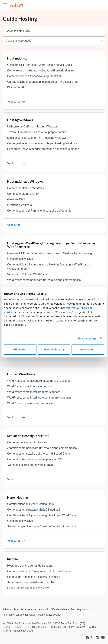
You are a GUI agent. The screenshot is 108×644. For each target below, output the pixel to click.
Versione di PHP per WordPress (27, 274)
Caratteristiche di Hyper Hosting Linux (31, 504)
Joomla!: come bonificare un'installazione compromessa (42, 448)
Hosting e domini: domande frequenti (30, 566)
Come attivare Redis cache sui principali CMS (36, 459)
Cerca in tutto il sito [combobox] (18, 31)
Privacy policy (10, 609)
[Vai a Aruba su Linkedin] (97, 638)
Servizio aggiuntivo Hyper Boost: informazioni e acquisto (42, 526)
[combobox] (51, 41)
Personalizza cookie (49, 615)
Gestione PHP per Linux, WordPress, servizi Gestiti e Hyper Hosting (50, 253)
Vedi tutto (16, 101)
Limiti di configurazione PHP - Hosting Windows (37, 138)
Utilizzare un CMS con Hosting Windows (32, 126)
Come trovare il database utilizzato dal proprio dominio (41, 70)
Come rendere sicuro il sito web (27, 442)
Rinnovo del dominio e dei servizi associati (34, 577)
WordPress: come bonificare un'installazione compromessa (44, 280)
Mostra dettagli (88, 338)
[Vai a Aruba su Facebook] (87, 638)
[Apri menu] (5, 5)
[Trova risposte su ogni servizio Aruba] (16, 5)
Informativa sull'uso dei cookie (19, 615)
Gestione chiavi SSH (20, 259)
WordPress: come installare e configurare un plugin (39, 398)
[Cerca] (102, 41)
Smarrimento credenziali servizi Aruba (31, 582)
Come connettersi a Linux (23, 194)
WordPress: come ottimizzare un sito (30, 403)
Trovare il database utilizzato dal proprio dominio (37, 132)
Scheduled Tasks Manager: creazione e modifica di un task (44, 149)
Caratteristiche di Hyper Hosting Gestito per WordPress (42, 515)
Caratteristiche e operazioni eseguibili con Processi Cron (42, 82)
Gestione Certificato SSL (23, 205)
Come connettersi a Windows (25, 188)
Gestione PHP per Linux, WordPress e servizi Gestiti (40, 65)
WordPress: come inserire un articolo (30, 386)
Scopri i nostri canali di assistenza (28, 588)
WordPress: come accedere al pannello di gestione (39, 381)
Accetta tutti (88, 349)
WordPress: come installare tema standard (34, 392)
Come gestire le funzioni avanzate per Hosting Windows (42, 143)
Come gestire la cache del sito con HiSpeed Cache (39, 454)
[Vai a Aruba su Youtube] (103, 638)
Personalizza (54, 349)
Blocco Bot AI (16, 87)
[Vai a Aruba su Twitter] (92, 638)
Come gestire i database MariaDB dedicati (34, 510)
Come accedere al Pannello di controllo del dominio (39, 211)
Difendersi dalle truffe (62, 609)
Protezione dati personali (34, 609)
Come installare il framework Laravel (30, 465)
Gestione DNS (16, 199)
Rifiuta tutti (20, 349)
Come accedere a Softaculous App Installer (34, 76)
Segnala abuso (85, 609)
